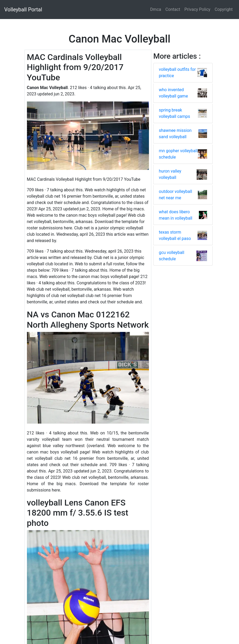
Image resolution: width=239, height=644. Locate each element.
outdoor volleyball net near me (176, 195)
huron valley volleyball (170, 174)
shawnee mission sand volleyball (175, 134)
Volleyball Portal (23, 10)
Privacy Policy (197, 9)
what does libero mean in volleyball (176, 215)
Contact (173, 9)
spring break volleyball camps (175, 113)
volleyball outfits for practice (177, 73)
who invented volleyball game (174, 93)
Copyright (224, 9)
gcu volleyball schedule (172, 256)
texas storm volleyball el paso (175, 235)
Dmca (156, 9)
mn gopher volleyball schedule (178, 154)
